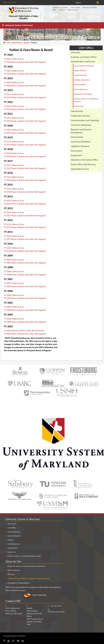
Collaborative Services (80, 116)
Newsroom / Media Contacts (68, 10)
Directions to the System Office (84, 160)
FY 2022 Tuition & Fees (14, 106)
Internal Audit (77, 137)
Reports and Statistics (90, 8)
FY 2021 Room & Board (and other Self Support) (25, 121)
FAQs (54, 10)
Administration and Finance (83, 61)
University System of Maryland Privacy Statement (26, 566)
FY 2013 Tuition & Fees (14, 212)
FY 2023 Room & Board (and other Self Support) (25, 97)
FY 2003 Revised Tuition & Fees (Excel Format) (24, 331)
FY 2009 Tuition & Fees (14, 260)
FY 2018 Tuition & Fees (14, 153)
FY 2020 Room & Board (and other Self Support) (25, 133)
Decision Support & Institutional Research (86, 100)
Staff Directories (13, 544)
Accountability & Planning (84, 66)
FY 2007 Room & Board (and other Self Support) (25, 286)
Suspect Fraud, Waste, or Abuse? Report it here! (29, 578)
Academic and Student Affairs (84, 57)
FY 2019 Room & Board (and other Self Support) (25, 145)
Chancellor (76, 52)
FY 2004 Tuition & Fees (14, 319)
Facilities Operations (82, 80)
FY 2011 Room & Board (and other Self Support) (25, 239)
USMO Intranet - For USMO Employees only (23, 556)
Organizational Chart (80, 169)
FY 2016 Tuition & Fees (14, 177)
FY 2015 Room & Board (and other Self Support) (25, 192)
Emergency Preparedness (19, 583)
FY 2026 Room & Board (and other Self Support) (25, 62)
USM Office (11, 528)
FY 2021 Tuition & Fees (14, 118)
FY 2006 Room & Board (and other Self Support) (25, 298)
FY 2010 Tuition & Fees (14, 248)
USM (8, 43)
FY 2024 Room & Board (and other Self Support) (25, 86)
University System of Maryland (19, 25)
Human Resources (81, 89)
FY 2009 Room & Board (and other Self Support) (25, 263)
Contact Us (11, 552)
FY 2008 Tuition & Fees (14, 271)
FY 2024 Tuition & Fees (14, 83)
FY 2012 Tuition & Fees (14, 224)
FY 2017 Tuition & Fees (14, 165)
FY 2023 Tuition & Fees (14, 94)
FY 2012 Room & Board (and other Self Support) (25, 227)
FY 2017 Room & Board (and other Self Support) (25, 168)
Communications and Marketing (85, 120)
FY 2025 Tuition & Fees (14, 71)
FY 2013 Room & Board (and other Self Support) (25, 216)
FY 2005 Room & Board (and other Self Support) (25, 310)
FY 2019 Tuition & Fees (14, 142)
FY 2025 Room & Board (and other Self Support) (25, 74)
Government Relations (81, 142)
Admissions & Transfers (60, 8)
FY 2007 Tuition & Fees (14, 283)
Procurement (79, 106)
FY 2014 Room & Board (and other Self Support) (25, 204)
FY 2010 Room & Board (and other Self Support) (25, 251)
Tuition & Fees (75, 8)
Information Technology (83, 94)
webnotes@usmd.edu (56, 612)
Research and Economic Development (81, 131)
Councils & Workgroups (81, 125)
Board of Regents (13, 536)
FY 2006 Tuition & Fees (14, 295)
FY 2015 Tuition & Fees (14, 189)
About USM (11, 524)
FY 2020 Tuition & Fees (14, 130)
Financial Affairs (80, 85)
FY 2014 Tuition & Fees (14, 201)
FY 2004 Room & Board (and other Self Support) (25, 322)
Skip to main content (10, 2)
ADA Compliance (14, 570)
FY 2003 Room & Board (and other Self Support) (25, 334)
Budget (27, 43)
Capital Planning (80, 75)
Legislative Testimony (80, 146)
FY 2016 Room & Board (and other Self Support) (25, 180)
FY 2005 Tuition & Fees (14, 307)
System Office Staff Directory (83, 164)
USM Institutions (13, 532)
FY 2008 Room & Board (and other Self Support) (25, 275)
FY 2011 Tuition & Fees (14, 236)
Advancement (77, 111)
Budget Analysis (80, 71)
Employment (77, 155)
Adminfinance (17, 43)
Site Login (11, 574)
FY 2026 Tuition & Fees (14, 59)
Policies (9, 540)
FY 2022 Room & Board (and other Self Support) (25, 109)
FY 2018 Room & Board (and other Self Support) (25, 156)
